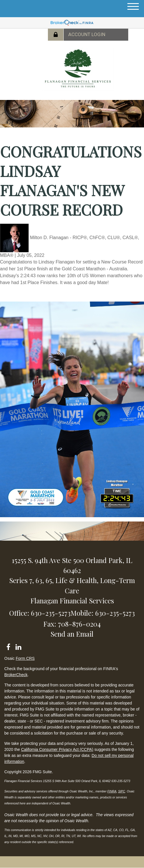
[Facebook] (8, 646)
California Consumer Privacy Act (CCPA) (57, 749)
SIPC (122, 791)
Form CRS (25, 658)
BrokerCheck (16, 675)
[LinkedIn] (18, 646)
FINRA (112, 791)
